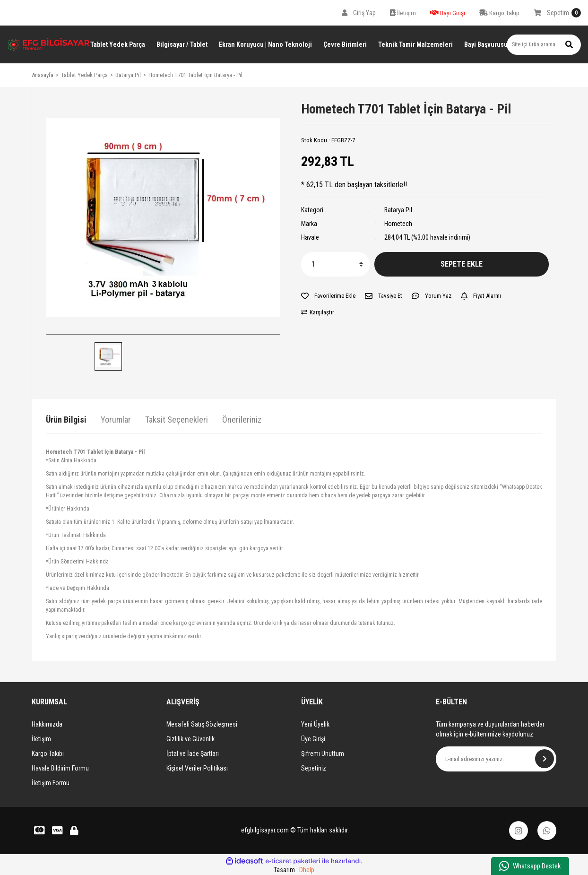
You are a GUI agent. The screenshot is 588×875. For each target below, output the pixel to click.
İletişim (41, 739)
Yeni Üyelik (315, 724)
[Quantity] (335, 264)
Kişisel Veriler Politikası (197, 768)
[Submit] (545, 759)
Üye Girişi (313, 739)
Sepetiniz (314, 768)
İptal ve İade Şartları (193, 754)
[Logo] (49, 44)
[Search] (544, 45)
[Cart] (557, 13)
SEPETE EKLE (462, 264)
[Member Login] (359, 13)
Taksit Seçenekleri (177, 420)
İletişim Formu (51, 783)
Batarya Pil (398, 210)
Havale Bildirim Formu (60, 768)
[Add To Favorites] (328, 296)
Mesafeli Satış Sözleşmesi (202, 724)
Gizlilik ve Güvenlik (190, 739)
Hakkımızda (47, 724)
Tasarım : (294, 870)
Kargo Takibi (48, 754)
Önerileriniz (242, 420)
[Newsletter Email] (496, 759)
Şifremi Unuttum (323, 754)
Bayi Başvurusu (486, 44)
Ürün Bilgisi (66, 420)
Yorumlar (116, 420)
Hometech (398, 224)
